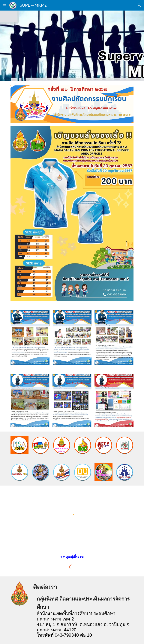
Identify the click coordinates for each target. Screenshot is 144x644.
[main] (72, 557)
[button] (4, 5)
